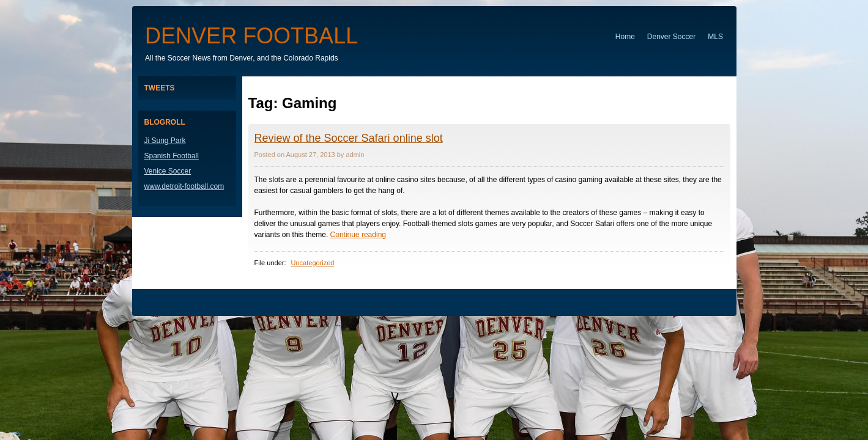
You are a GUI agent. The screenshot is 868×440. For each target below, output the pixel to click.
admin (355, 155)
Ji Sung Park (165, 141)
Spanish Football (172, 156)
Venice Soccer (168, 171)
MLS (715, 37)
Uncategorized (313, 263)
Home (625, 37)
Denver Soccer (671, 37)
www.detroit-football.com (184, 186)
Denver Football (251, 36)
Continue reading (358, 235)
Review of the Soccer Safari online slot (349, 138)
